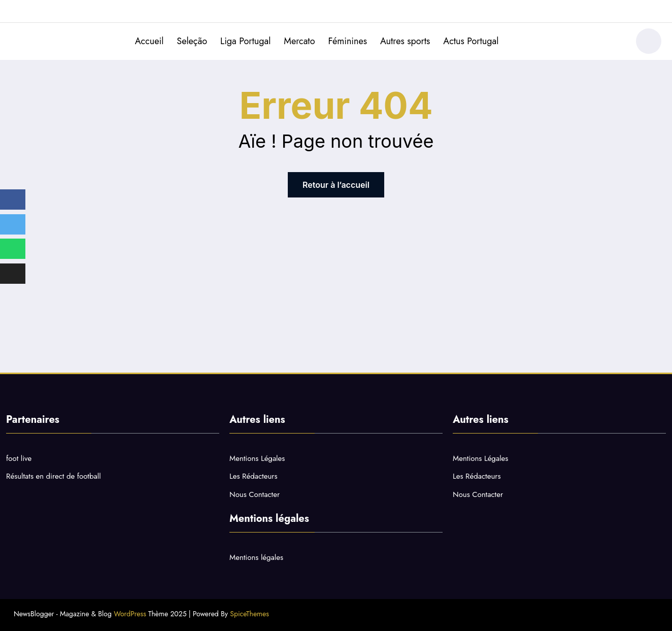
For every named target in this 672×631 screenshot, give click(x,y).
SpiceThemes (249, 614)
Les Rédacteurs (253, 476)
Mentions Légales (257, 458)
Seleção (192, 41)
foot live (19, 458)
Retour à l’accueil (336, 185)
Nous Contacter (255, 494)
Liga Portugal (245, 41)
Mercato (299, 41)
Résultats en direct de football (54, 476)
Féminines (347, 41)
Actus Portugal (471, 41)
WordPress (130, 614)
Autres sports (405, 41)
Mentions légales (256, 557)
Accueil (149, 41)
